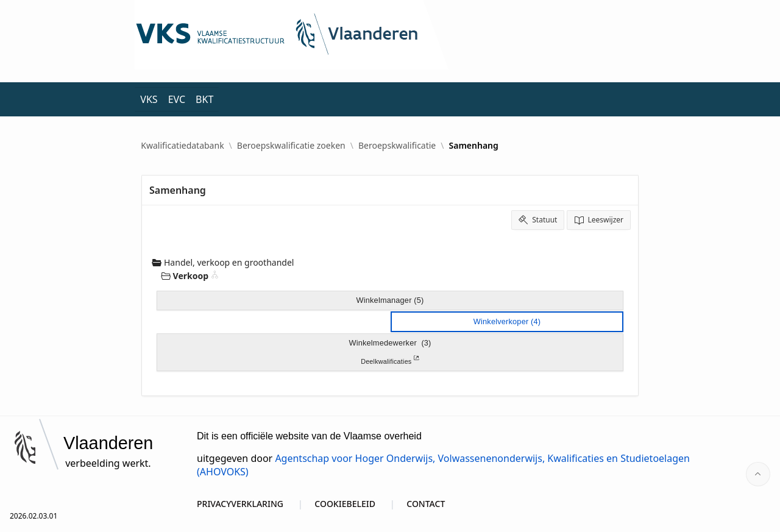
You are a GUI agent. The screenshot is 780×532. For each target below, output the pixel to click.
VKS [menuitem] (149, 99)
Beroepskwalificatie (397, 146)
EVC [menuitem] (177, 99)
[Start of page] (758, 474)
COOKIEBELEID (345, 504)
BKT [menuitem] (204, 99)
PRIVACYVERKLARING (240, 504)
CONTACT (426, 504)
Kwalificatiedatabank (182, 146)
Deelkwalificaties (390, 360)
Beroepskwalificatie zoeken (291, 146)
